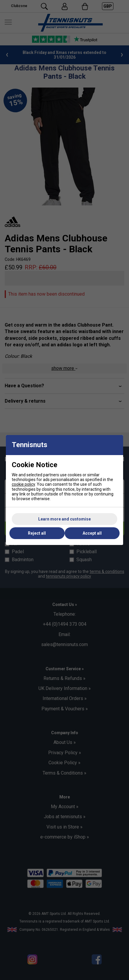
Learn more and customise (64, 519)
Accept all (92, 533)
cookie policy (23, 484)
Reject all (37, 533)
